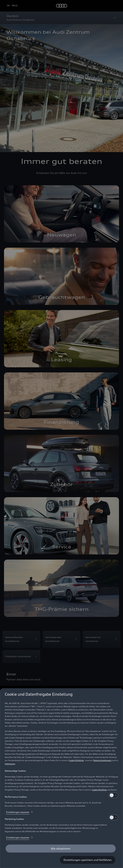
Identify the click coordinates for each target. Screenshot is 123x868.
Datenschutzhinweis (102, 760)
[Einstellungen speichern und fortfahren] (88, 860)
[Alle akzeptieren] (61, 849)
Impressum (10, 764)
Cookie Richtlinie (76, 760)
